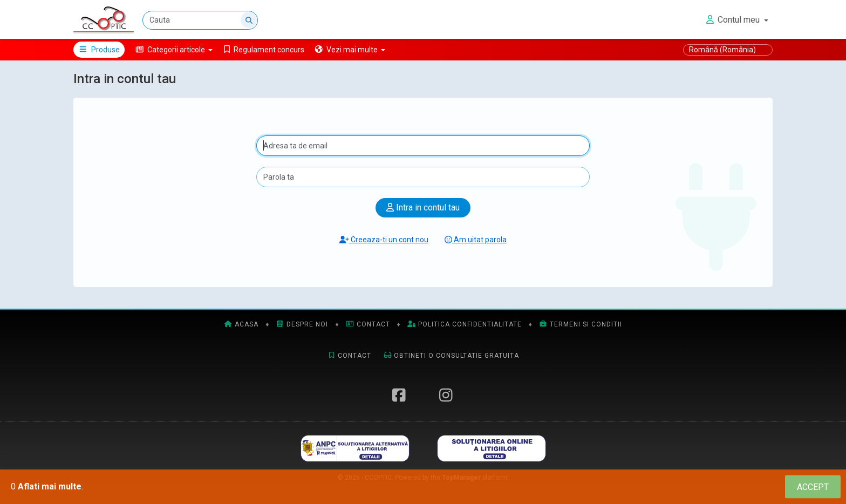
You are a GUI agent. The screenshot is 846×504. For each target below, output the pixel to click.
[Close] (813, 487)
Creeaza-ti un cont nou (384, 240)
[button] (174, 50)
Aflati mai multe (50, 486)
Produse (99, 50)
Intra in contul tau (423, 207)
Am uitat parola (476, 240)
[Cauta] (200, 20)
